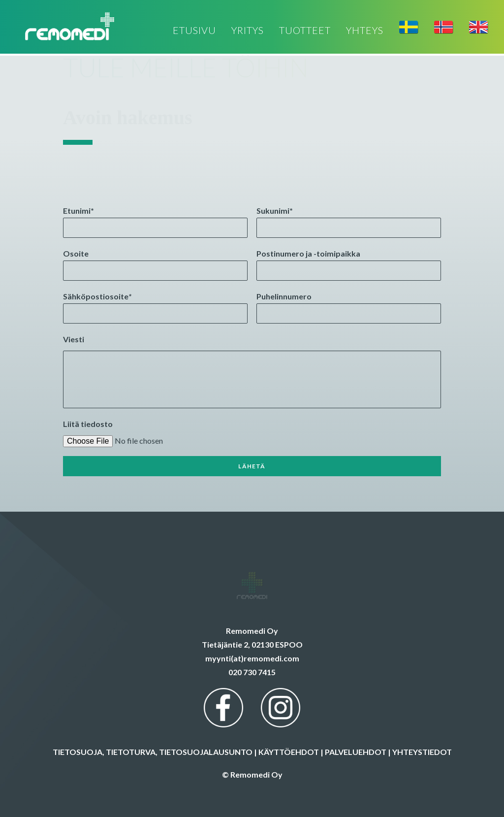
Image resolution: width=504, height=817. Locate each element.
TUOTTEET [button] (305, 31)
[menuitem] (198, 31)
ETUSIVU (194, 31)
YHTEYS (365, 31)
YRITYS (248, 31)
